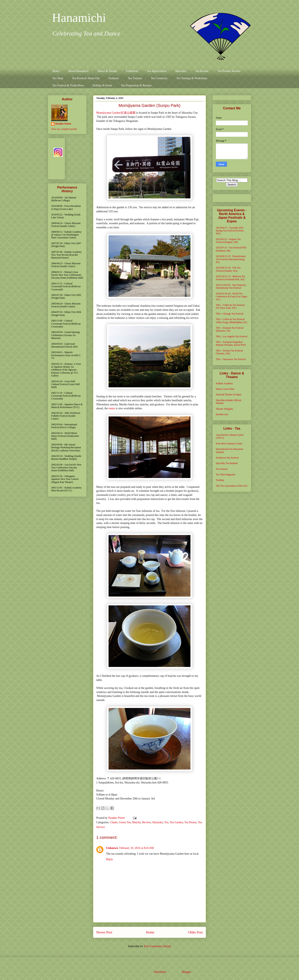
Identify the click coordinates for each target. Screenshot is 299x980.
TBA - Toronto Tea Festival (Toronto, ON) (229, 352)
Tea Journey (222, 469)
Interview (181, 71)
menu (112, 408)
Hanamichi (79, 18)
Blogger (186, 972)
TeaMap (220, 480)
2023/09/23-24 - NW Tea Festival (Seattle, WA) (228, 269)
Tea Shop (58, 78)
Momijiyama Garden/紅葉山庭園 (116, 113)
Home (56, 71)
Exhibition (132, 71)
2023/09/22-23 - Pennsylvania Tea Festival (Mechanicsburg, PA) (231, 259)
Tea (166, 822)
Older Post (195, 932)
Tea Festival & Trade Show (68, 85)
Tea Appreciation (157, 71)
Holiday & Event (102, 85)
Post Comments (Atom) (157, 946)
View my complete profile (64, 129)
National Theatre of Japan (229, 395)
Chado (114, 822)
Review (146, 822)
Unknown (112, 848)
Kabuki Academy (224, 383)
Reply (109, 859)
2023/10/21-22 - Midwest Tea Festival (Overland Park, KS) (230, 278)
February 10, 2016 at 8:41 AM (136, 848)
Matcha (136, 822)
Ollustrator (160, 972)
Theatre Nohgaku (224, 409)
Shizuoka (157, 822)
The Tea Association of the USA (232, 486)
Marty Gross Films (225, 389)
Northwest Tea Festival (227, 458)
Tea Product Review (229, 71)
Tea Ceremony (159, 78)
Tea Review (202, 71)
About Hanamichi (78, 71)
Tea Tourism (135, 78)
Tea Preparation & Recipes (136, 85)
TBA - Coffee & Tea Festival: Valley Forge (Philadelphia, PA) (232, 321)
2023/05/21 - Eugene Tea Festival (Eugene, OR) (228, 241)
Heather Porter (117, 818)
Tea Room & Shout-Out (86, 78)
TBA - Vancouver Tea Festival (231, 359)
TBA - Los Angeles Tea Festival (232, 336)
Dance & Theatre (107, 71)
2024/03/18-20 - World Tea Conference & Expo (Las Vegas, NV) (232, 297)
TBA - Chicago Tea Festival (230, 314)
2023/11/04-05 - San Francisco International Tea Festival (231, 286)
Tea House (190, 822)
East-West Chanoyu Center (229, 444)
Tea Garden (176, 822)
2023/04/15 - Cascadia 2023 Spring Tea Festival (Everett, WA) (230, 231)
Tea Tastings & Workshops (192, 78)
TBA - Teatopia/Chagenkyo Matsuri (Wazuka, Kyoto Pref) (231, 343)
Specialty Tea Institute (227, 463)
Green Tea (125, 822)
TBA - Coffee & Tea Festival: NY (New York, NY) (230, 306)
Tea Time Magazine (226, 475)
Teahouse (114, 78)
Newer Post (104, 932)
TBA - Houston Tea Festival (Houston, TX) (230, 329)
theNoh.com (222, 414)
